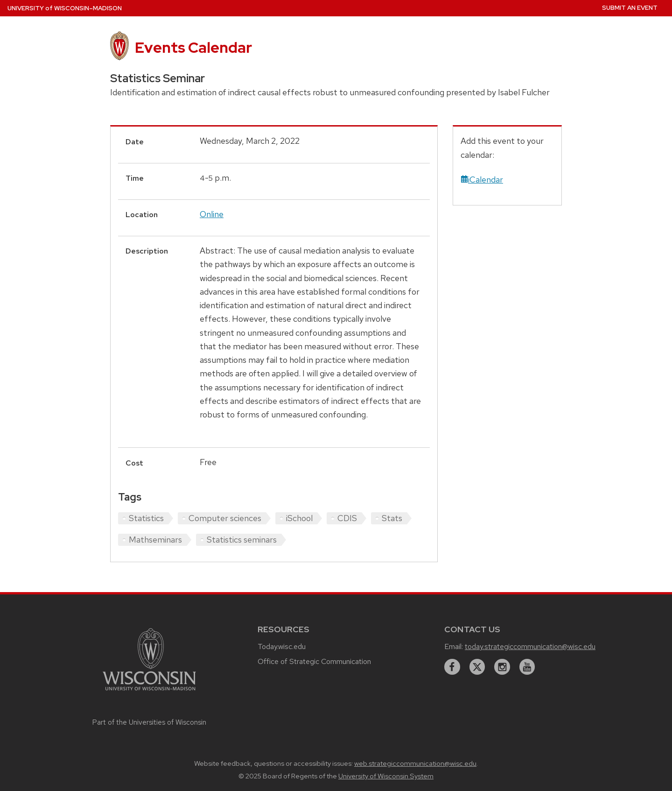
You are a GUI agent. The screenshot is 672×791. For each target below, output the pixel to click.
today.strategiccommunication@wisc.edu (530, 646)
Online (212, 214)
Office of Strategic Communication (314, 661)
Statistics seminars (242, 540)
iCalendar (482, 180)
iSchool (299, 518)
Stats (392, 518)
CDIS (347, 518)
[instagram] (502, 667)
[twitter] (477, 667)
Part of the (149, 722)
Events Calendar (193, 47)
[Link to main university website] (149, 692)
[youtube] (527, 667)
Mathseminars (155, 540)
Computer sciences (225, 518)
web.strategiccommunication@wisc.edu (415, 763)
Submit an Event (630, 8)
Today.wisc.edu (282, 646)
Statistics (146, 518)
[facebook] (452, 667)
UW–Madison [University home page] (65, 8)
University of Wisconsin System (386, 776)
